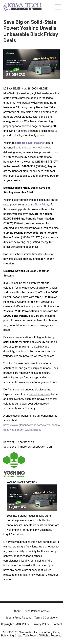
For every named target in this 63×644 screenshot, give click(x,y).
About (17, 611)
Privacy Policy (41, 624)
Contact (57, 624)
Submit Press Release (18, 618)
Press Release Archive (37, 611)
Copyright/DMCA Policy (15, 624)
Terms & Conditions (46, 618)
